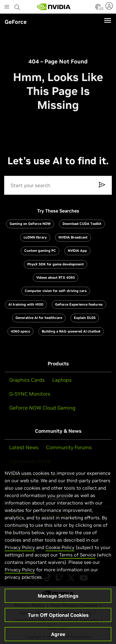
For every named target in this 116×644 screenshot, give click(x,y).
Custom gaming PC (40, 251)
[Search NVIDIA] (17, 6)
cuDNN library (35, 237)
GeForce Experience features (79, 304)
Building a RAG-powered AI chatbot (71, 331)
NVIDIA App (77, 251)
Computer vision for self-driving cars (56, 291)
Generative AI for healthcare (39, 318)
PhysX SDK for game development (56, 264)
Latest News (24, 447)
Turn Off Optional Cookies (58, 620)
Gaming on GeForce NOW (30, 224)
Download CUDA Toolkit (82, 224)
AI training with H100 (26, 304)
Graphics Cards (27, 380)
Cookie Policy (60, 553)
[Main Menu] (7, 7)
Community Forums (69, 447)
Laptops (62, 380)
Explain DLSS (85, 318)
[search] (58, 185)
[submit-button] (104, 185)
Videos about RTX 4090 (56, 277)
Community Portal (30, 461)
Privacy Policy (20, 553)
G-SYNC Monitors (30, 394)
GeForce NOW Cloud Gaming (42, 408)
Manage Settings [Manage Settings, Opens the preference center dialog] (58, 601)
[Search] (52, 185)
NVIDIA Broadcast (73, 237)
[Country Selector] (98, 9)
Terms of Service (77, 560)
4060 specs (20, 331)
